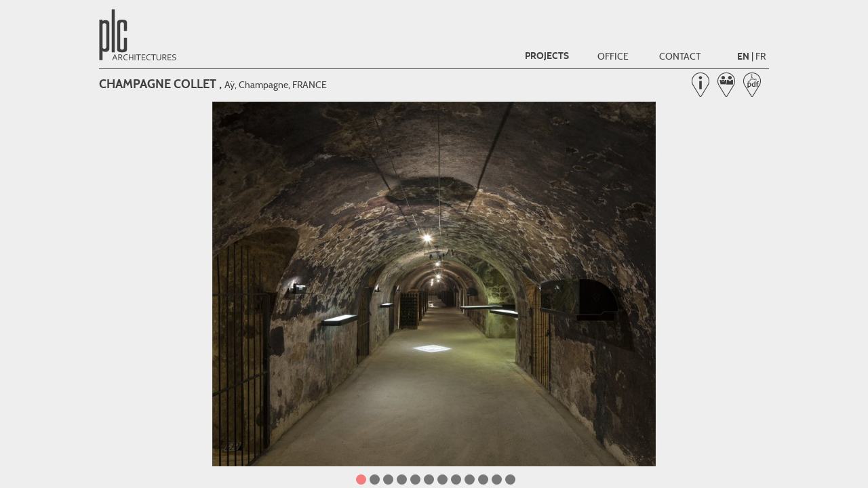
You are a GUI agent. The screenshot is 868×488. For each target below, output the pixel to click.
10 (483, 480)
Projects (547, 56)
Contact (680, 56)
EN (743, 57)
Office (613, 56)
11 (497, 480)
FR (761, 56)
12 (510, 480)
